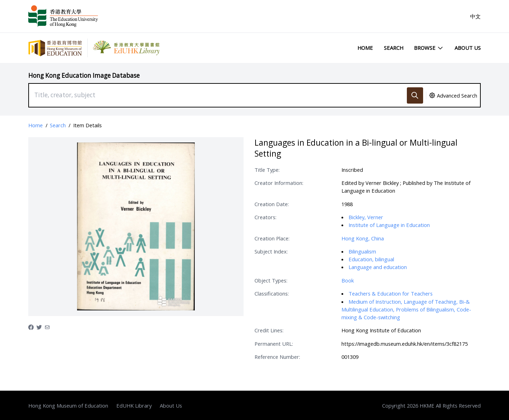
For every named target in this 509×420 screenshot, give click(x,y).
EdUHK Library (134, 406)
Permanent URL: (274, 344)
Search (394, 48)
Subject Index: (271, 251)
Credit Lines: (269, 330)
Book (348, 280)
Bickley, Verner (366, 217)
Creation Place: (272, 238)
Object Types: (271, 280)
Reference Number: (277, 357)
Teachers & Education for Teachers (391, 293)
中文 (475, 16)
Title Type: (267, 170)
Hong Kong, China (363, 238)
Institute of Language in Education (389, 225)
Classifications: (272, 293)
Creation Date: (272, 204)
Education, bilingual (371, 259)
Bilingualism (362, 251)
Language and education (378, 267)
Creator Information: (279, 183)
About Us (468, 48)
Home (365, 48)
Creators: (265, 217)
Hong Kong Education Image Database (84, 75)
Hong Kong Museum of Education (68, 406)
